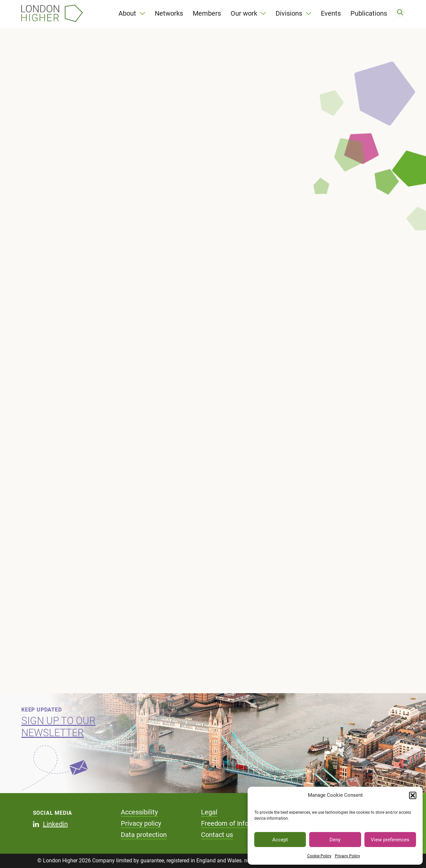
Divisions (289, 13)
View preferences (390, 840)
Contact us (217, 835)
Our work (244, 13)
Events (331, 13)
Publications (369, 13)
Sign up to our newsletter (58, 727)
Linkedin (55, 824)
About (127, 13)
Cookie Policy (319, 856)
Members (207, 13)
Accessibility (139, 812)
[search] (400, 13)
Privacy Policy (347, 856)
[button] (413, 795)
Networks (169, 13)
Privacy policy (141, 823)
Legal (209, 812)
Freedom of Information (236, 823)
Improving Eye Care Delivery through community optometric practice (78, 221)
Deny (335, 840)
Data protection (144, 835)
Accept (280, 840)
